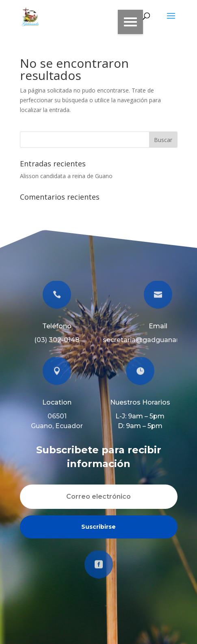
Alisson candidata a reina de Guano (66, 176)
